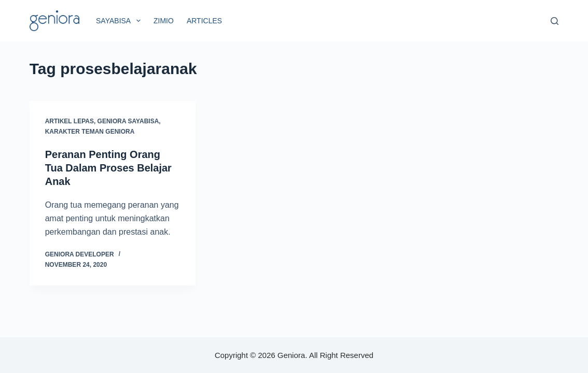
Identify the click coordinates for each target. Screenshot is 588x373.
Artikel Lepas (69, 121)
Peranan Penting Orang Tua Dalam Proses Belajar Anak (108, 168)
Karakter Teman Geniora (90, 132)
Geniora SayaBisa (128, 121)
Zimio (164, 21)
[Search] (555, 21)
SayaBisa (120, 21)
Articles (204, 21)
